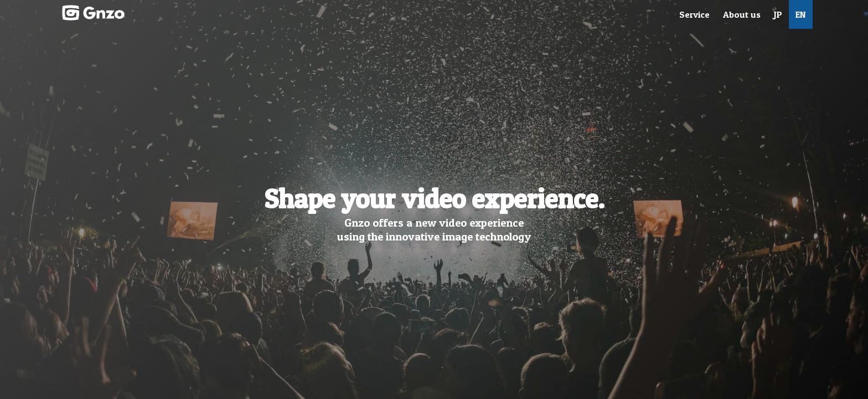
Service (694, 14)
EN (801, 14)
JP (778, 14)
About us (742, 14)
